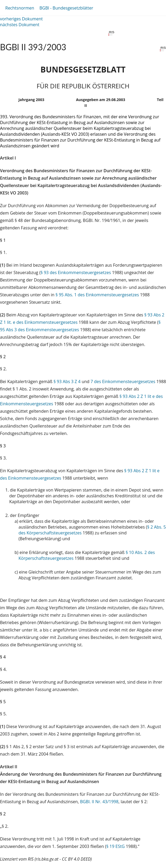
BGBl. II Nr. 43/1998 (99, 802)
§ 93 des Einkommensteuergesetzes (76, 272)
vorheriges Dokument (21, 19)
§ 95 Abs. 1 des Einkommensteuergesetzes (97, 295)
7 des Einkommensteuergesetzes (123, 381)
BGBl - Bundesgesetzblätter (66, 8)
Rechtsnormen (20, 8)
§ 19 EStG (116, 846)
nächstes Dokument (20, 25)
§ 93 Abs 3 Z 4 (67, 381)
